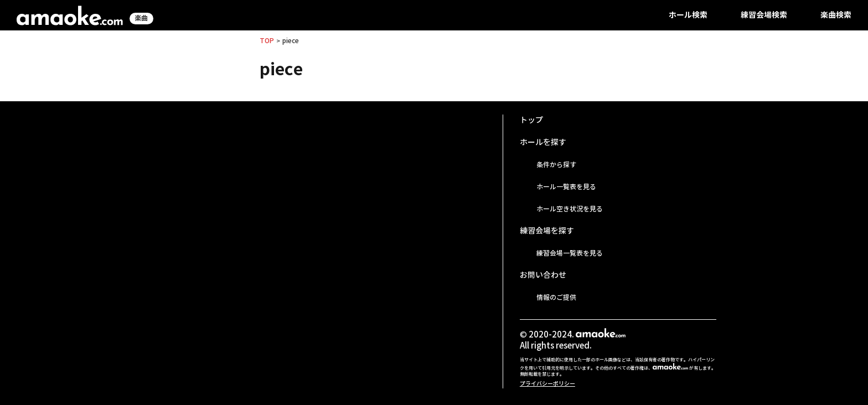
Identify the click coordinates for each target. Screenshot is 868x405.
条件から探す (556, 165)
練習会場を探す (547, 231)
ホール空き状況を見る (570, 209)
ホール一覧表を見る (566, 187)
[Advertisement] (287, 192)
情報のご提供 (556, 297)
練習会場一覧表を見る (570, 253)
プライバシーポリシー (547, 384)
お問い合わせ (543, 275)
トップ (531, 120)
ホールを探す (543, 142)
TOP (267, 41)
